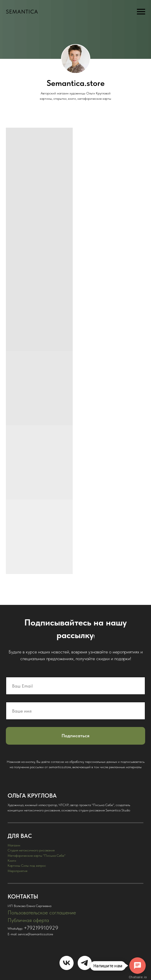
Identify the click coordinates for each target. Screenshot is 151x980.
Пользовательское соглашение (42, 912)
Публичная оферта (28, 920)
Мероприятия (17, 871)
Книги (12, 861)
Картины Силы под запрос (27, 866)
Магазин (14, 845)
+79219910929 (41, 928)
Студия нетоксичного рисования (31, 850)
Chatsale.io (138, 977)
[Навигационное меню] (141, 12)
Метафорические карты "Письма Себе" (37, 856)
